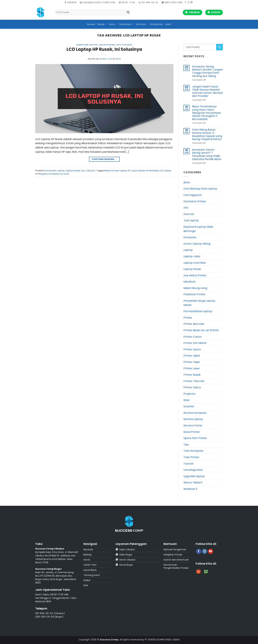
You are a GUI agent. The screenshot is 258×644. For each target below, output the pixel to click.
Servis (113, 24)
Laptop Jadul (192, 256)
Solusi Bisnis (126, 24)
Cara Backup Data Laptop (200, 189)
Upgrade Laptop (194, 476)
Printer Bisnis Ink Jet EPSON (201, 330)
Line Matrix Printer (195, 275)
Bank (187, 182)
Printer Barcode (194, 324)
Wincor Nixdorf (193, 483)
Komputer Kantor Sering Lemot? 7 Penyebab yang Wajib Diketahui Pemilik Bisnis (207, 154)
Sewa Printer (192, 432)
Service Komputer (195, 413)
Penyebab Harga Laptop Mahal (199, 303)
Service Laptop (193, 419)
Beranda (91, 24)
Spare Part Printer (195, 438)
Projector (190, 394)
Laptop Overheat (195, 263)
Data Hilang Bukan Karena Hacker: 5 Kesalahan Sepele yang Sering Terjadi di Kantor (207, 134)
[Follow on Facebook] (185, 2)
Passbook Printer (194, 294)
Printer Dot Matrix (195, 343)
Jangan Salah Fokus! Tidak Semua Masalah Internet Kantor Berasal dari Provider (207, 91)
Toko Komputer (194, 451)
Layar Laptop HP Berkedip (145, 171)
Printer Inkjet (192, 362)
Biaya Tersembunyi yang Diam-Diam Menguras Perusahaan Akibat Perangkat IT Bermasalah (206, 113)
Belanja (102, 24)
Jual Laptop (191, 220)
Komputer (82, 45)
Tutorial (127, 45)
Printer (188, 318)
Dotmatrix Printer (195, 201)
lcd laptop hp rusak (59, 174)
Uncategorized (193, 470)
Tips (118, 45)
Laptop (93, 45)
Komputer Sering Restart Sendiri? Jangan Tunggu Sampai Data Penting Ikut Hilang (207, 71)
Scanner (189, 406)
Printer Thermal (194, 381)
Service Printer (193, 425)
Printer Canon (193, 337)
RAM (186, 400)
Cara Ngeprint (193, 195)
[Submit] (128, 12)
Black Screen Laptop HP (118, 171)
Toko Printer (191, 457)
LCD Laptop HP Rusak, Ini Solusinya (104, 49)
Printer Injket (192, 356)
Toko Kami (142, 24)
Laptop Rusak (107, 45)
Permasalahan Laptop (198, 311)
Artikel (168, 24)
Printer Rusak (192, 375)
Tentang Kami (156, 24)
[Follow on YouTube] (192, 2)
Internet (189, 214)
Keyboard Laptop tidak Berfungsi (198, 229)
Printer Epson (192, 349)
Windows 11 (190, 489)
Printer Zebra (192, 387)
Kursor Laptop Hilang (197, 244)
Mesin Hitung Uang (195, 288)
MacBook (189, 282)
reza (118, 59)
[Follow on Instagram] (188, 2)
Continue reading (104, 159)
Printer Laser (192, 368)
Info (186, 208)
